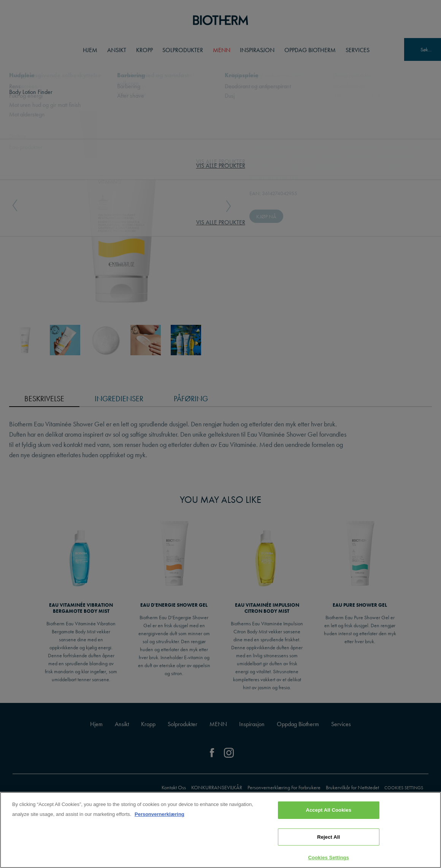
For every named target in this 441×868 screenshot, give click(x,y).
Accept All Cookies (328, 810)
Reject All (328, 837)
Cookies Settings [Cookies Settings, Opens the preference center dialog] (328, 858)
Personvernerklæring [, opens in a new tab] (159, 814)
